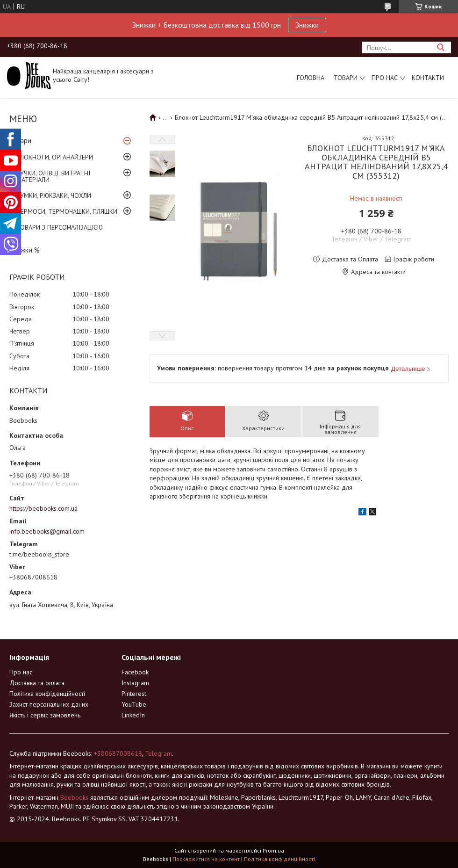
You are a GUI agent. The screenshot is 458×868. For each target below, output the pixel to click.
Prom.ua (273, 850)
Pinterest (134, 694)
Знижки (307, 25)
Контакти (428, 78)
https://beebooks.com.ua (43, 508)
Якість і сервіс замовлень (45, 715)
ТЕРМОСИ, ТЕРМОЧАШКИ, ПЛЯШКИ (67, 211)
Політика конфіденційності (47, 694)
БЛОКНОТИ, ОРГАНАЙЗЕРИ (55, 157)
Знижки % (25, 250)
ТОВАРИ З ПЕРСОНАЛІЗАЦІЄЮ (60, 227)
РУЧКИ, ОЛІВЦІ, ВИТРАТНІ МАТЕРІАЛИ (53, 176)
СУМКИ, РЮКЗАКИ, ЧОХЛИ (54, 195)
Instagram (135, 683)
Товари (346, 78)
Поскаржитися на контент (206, 859)
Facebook (135, 672)
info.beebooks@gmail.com (47, 531)
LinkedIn (133, 715)
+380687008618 (118, 753)
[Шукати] (440, 47)
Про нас (385, 78)
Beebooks (74, 797)
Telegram (158, 753)
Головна (311, 78)
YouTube (134, 704)
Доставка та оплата (37, 683)
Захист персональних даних (49, 704)
